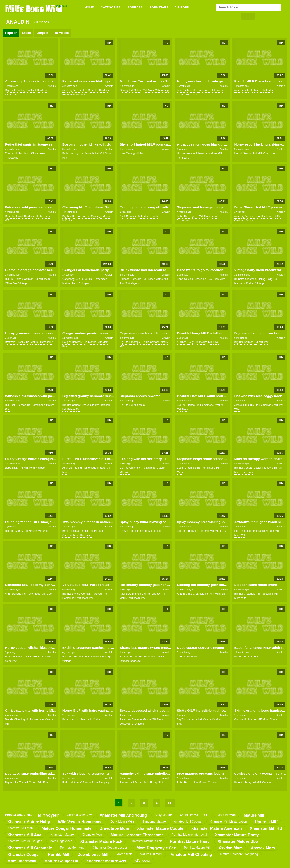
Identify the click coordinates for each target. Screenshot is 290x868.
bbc (179, 90)
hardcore (42, 90)
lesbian (193, 783)
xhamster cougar (24, 855)
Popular (11, 33)
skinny (274, 153)
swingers (84, 283)
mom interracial (22, 861)
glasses (21, 405)
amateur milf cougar (188, 821)
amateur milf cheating (191, 855)
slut (15, 283)
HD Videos (61, 33)
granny (124, 90)
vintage (249, 221)
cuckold (31, 90)
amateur (239, 405)
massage (96, 216)
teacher (155, 216)
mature (71, 95)
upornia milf (266, 822)
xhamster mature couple (160, 828)
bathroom (68, 153)
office (34, 153)
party (75, 283)
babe (180, 216)
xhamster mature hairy (29, 822)
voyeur (135, 283)
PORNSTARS (159, 7)
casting (21, 90)
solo (216, 342)
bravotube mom (114, 828)
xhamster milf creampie (30, 848)
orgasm (124, 661)
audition (182, 342)
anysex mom (263, 848)
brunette (93, 90)
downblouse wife (122, 821)
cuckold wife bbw (79, 815)
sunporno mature (154, 821)
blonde (19, 279)
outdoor (239, 221)
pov (65, 158)
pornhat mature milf (197, 848)
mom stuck (124, 854)
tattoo (157, 531)
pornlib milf (59, 855)
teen (42, 153)
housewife (267, 594)
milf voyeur (48, 815)
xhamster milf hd (266, 828)
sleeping (104, 783)
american (125, 719)
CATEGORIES (111, 7)
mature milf (254, 815)
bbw (122, 153)
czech (198, 279)
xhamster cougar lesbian (111, 848)
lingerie (193, 216)
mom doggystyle (61, 841)
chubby (156, 594)
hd (64, 95)
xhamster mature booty (237, 835)
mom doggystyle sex (156, 848)
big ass (73, 90)
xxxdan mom (231, 848)
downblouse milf (93, 855)
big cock (10, 90)
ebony (190, 531)
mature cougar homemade (67, 828)
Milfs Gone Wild (34, 8)
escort (238, 153)
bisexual (74, 531)
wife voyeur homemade (80, 822)
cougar (9, 153)
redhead (135, 661)
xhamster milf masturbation (228, 821)
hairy (269, 279)
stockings (105, 657)
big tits (83, 90)
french (245, 90)
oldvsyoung (162, 90)
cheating (20, 719)
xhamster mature (62, 835)
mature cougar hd (61, 861)
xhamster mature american (217, 828)
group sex (82, 279)
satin (95, 783)
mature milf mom (151, 854)
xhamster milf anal (25, 835)
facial (20, 216)
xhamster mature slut (195, 815)
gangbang (68, 279)
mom (151, 90)
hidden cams (155, 279)
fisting (261, 279)
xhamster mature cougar (24, 841)
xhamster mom (92, 835)
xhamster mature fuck (101, 841)
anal (65, 90)
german (247, 153)
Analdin (52, 86)
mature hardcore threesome (137, 835)
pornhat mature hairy (190, 841)
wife (84, 95)
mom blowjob (227, 815)
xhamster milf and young (123, 815)
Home (89, 7)
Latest (26, 33)
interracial (11, 95)
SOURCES (135, 7)
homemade (204, 90)
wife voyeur (142, 861)
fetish (66, 783)
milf (78, 95)
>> (170, 803)
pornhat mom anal (72, 848)
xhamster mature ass (106, 861)
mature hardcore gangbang (239, 854)
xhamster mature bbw (238, 841)
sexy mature (163, 815)
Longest (42, 33)
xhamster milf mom (21, 828)
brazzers (10, 342)
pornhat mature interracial (189, 835)
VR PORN (182, 7)
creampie (132, 216)
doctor (257, 468)
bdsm (180, 468)
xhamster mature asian (146, 841)
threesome (12, 158)
